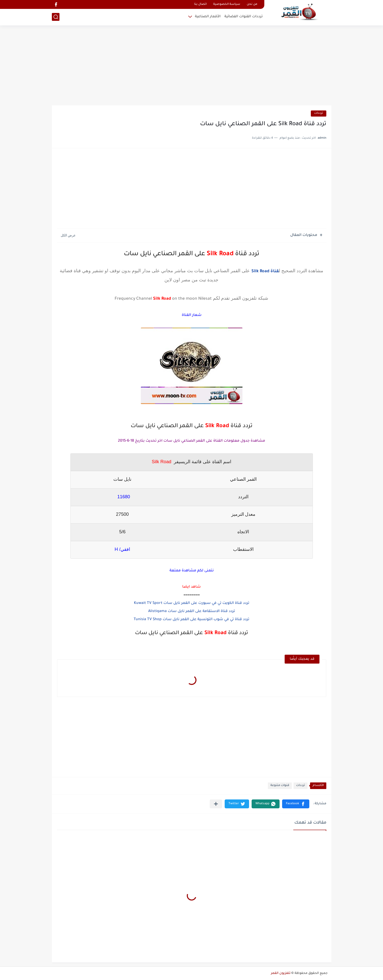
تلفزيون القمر (281, 973)
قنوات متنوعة (280, 786)
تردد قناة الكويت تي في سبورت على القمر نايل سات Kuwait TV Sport (192, 603)
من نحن (252, 4)
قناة (275, 271)
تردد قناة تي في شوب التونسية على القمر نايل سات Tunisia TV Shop (191, 620)
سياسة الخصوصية (227, 4)
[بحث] (56, 17)
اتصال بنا (200, 4)
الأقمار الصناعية (208, 17)
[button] (296, 804)
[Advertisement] (192, 66)
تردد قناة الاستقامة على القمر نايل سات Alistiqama (192, 612)
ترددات (319, 113)
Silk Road (261, 271)
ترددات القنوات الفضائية (244, 17)
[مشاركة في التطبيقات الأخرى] (216, 804)
